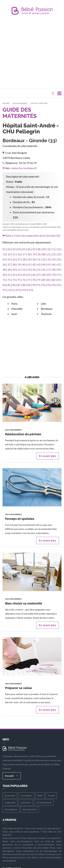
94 (54, 280)
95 (59, 280)
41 (29, 259)
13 (4, 249)
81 (49, 275)
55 (39, 264)
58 (54, 264)
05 (24, 244)
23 (59, 249)
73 (9, 275)
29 (29, 254)
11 (54, 244)
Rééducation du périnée (23, 429)
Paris (14, 298)
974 (24, 285)
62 (14, 270)
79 (39, 275)
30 (34, 254)
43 (39, 259)
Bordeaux (47, 304)
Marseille (17, 304)
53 (29, 264)
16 (19, 249)
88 (24, 280)
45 (49, 259)
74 (14, 275)
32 (44, 254)
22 (54, 249)
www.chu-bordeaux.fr (24, 163)
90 (34, 280)
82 (54, 275)
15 (14, 249)
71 (59, 270)
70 (54, 270)
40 (24, 259)
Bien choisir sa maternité (24, 598)
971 (5, 285)
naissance (26, 797)
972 (11, 285)
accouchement (44, 797)
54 (34, 264)
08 (39, 244)
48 (4, 264)
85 (9, 280)
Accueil (11, 771)
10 (49, 244)
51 (19, 264)
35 (59, 254)
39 (19, 259)
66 (34, 270)
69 (49, 270)
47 (59, 259)
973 (18, 285)
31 (39, 254)
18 (29, 249)
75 (19, 275)
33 (49, 254)
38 (14, 259)
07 (34, 244)
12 (59, 244)
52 (24, 264)
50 (14, 264)
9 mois (51, 791)
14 (9, 249)
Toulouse (46, 309)
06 (29, 244)
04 (19, 244)
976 (31, 285)
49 (9, 264)
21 (49, 249)
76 (24, 275)
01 (4, 244)
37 (9, 259)
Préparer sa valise (19, 683)
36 (4, 259)
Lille (43, 298)
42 (34, 259)
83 (59, 275)
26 (14, 254)
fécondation (11, 804)
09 (44, 244)
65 (29, 270)
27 (19, 254)
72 (4, 275)
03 (14, 244)
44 (44, 259)
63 (19, 270)
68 (44, 270)
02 (9, 244)
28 (24, 254)
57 (49, 264)
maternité (10, 797)
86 (14, 280)
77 (29, 275)
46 (54, 259)
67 (39, 270)
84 (4, 280)
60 (4, 270)
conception (26, 791)
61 (9, 270)
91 (39, 280)
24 (4, 254)
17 (24, 249)
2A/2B (41, 249)
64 (24, 270)
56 (44, 264)
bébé (40, 791)
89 (29, 280)
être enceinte (30, 804)
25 (9, 254)
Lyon (14, 309)
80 (44, 275)
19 (34, 249)
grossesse (10, 791)
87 (19, 280)
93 (49, 280)
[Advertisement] (32, 52)
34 (54, 254)
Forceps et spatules (20, 514)
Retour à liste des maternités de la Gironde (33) (33, 230)
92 (44, 280)
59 (59, 264)
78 (34, 275)
